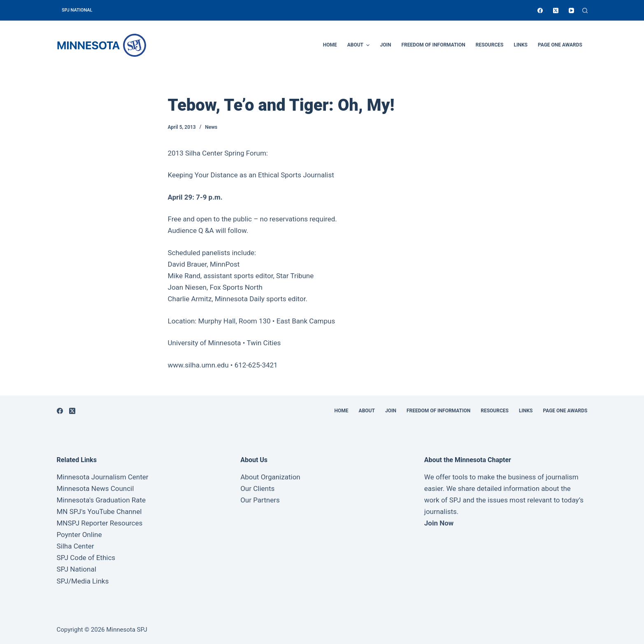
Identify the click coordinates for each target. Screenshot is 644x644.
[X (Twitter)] (556, 10)
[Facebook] (540, 10)
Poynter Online (79, 535)
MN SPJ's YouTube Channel (99, 511)
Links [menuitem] (521, 45)
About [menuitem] (360, 45)
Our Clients (257, 488)
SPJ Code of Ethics (86, 558)
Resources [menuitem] (490, 45)
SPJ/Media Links (83, 581)
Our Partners (260, 500)
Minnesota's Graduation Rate (101, 500)
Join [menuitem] (385, 45)
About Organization (270, 477)
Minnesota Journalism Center (103, 477)
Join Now (439, 523)
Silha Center (76, 546)
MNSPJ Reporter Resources (100, 523)
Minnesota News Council (95, 488)
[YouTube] (571, 10)
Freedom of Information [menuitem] (433, 45)
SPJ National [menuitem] (77, 10)
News (211, 127)
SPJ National (77, 569)
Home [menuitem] (330, 45)
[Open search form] (585, 10)
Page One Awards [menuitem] (560, 45)
